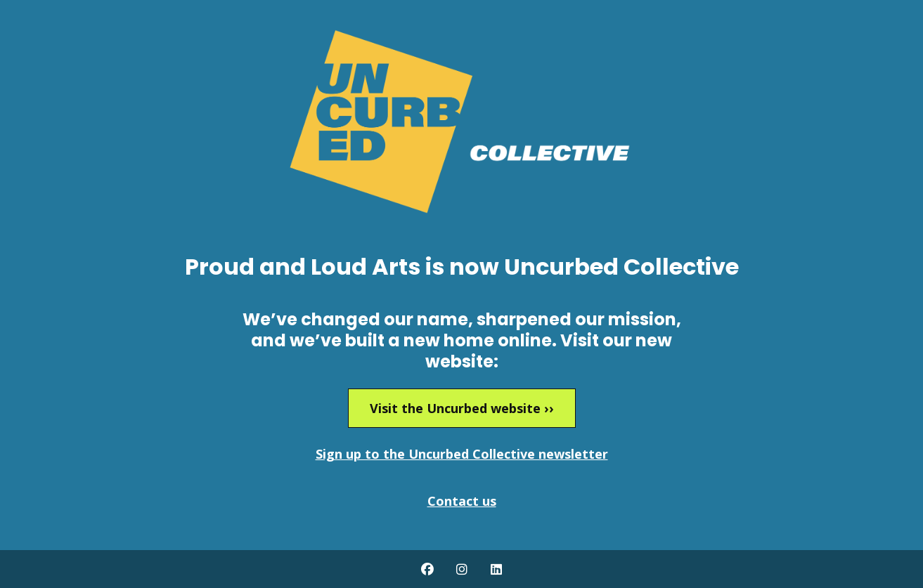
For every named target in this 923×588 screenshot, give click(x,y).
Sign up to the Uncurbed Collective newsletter (462, 454)
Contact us (462, 501)
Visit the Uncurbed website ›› (462, 408)
